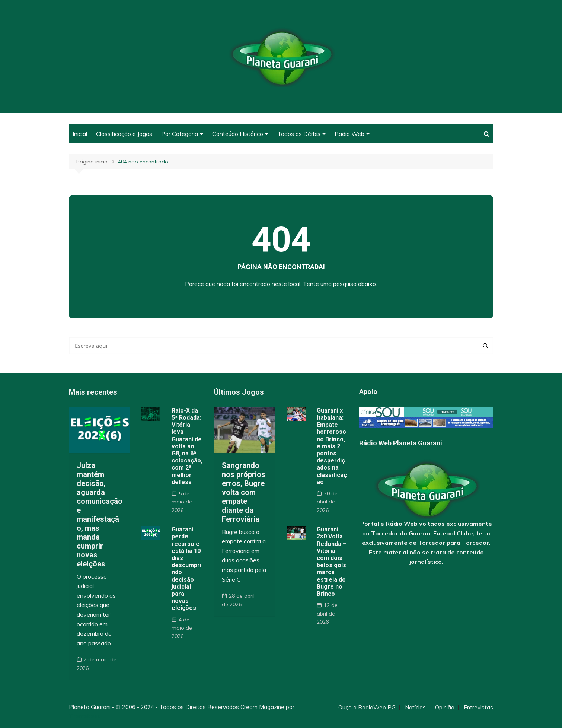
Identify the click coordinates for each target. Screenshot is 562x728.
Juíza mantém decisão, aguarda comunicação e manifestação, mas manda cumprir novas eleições (100, 515)
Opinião (445, 708)
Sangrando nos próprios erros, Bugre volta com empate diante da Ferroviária (244, 492)
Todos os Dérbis (299, 134)
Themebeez (85, 716)
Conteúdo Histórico (238, 134)
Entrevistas (478, 708)
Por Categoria (180, 134)
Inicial (80, 134)
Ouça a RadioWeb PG (367, 708)
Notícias (415, 708)
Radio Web (349, 134)
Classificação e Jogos (124, 134)
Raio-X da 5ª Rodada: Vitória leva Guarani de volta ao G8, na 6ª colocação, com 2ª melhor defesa (187, 446)
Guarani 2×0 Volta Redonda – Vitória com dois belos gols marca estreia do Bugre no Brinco (332, 562)
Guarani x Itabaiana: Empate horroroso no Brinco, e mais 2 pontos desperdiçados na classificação (332, 446)
